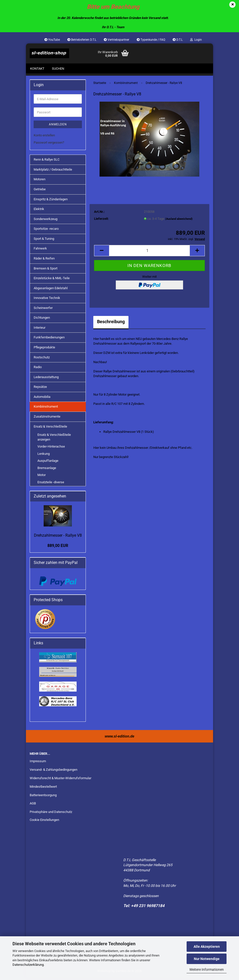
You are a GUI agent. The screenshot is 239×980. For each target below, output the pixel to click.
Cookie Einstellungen (44, 822)
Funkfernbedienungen (49, 340)
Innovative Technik (47, 300)
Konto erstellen (44, 138)
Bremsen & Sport (46, 271)
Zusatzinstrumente (47, 419)
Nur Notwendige (207, 959)
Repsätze (40, 389)
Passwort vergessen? (49, 145)
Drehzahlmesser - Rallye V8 (58, 538)
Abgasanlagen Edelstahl (51, 291)
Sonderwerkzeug (46, 221)
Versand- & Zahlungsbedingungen (54, 772)
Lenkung (44, 456)
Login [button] (196, 40)
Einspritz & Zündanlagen (51, 202)
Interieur (40, 330)
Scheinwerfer (43, 310)
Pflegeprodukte (44, 350)
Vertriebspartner (117, 40)
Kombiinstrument (46, 409)
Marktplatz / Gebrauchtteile (53, 172)
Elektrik (39, 211)
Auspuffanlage (48, 463)
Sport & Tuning (44, 241)
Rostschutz (42, 360)
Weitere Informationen (207, 970)
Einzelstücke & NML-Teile (52, 281)
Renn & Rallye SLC (47, 162)
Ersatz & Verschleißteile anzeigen (54, 440)
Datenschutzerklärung (28, 965)
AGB (33, 806)
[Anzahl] (149, 253)
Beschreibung (111, 324)
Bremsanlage (47, 470)
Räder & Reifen (44, 261)
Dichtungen (42, 320)
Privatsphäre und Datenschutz (51, 815)
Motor (42, 478)
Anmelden (58, 127)
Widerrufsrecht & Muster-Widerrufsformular (60, 781)
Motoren (40, 182)
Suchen (58, 69)
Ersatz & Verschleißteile (50, 429)
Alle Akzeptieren (207, 947)
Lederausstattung (46, 379)
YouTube (52, 40)
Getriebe (40, 192)
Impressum (38, 764)
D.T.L (178, 40)
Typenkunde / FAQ (151, 40)
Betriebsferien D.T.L (82, 40)
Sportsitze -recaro (46, 231)
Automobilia (42, 399)
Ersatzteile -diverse (51, 485)
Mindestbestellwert (43, 789)
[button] (102, 253)
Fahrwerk (40, 251)
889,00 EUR (58, 548)
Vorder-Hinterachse (51, 449)
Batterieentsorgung (43, 798)
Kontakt (37, 69)
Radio (38, 369)
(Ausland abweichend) (179, 221)
